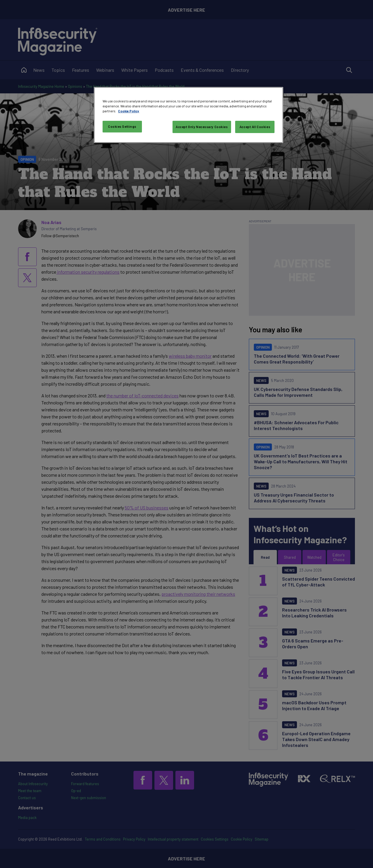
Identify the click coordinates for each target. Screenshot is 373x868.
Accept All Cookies (255, 127)
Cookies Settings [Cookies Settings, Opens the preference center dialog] (122, 126)
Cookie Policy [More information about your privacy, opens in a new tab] (129, 111)
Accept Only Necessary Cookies (202, 127)
